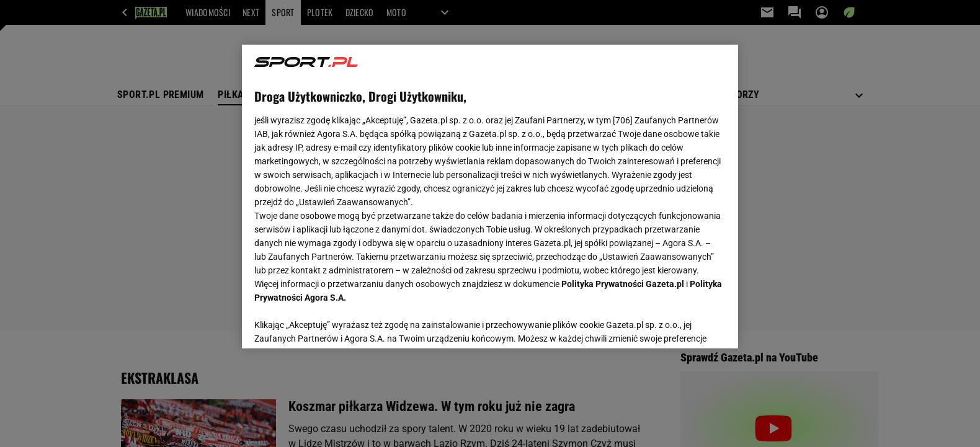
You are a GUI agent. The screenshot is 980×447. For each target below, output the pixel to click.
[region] (490, 197)
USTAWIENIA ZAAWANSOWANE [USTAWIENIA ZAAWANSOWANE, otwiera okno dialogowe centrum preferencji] (335, 324)
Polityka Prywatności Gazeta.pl (623, 284)
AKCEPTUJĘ (684, 324)
